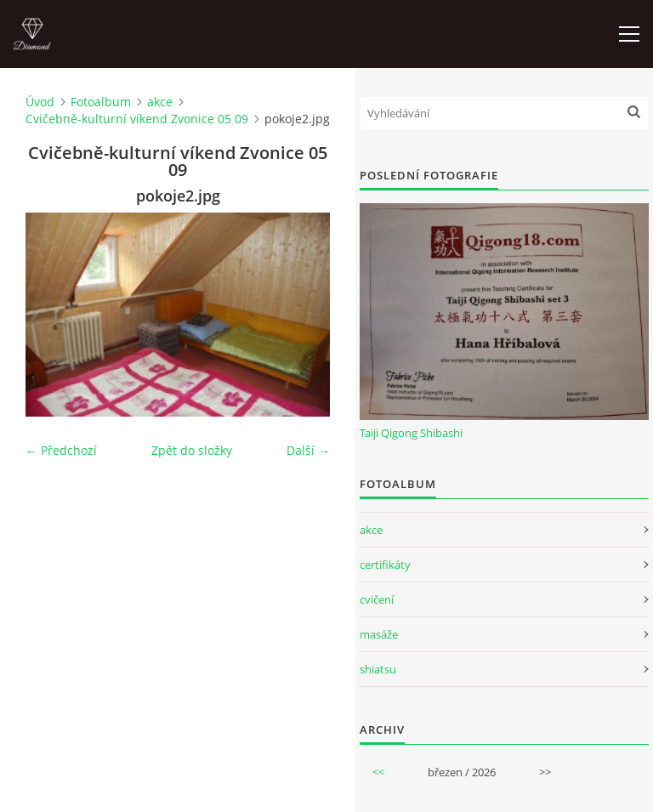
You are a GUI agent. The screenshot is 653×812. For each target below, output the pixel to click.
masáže (379, 634)
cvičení (377, 599)
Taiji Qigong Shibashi (411, 433)
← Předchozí (61, 450)
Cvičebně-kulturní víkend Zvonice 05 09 (137, 119)
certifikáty (385, 565)
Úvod (40, 102)
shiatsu (378, 669)
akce (160, 102)
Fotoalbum (101, 102)
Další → (308, 450)
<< (378, 772)
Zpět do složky (192, 450)
